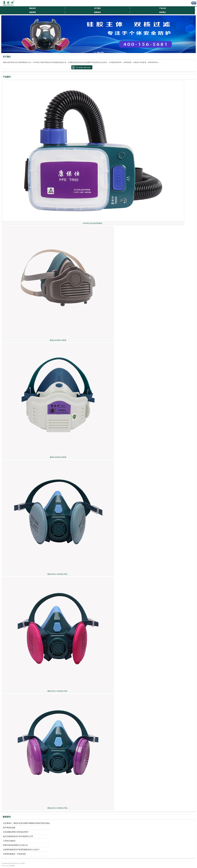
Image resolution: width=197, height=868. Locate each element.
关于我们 (97, 8)
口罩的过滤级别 (9, 841)
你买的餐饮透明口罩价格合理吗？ (16, 832)
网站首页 (33, 8)
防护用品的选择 (9, 828)
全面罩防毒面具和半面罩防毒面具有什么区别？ (21, 850)
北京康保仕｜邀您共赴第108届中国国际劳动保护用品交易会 (26, 823)
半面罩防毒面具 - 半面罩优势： (15, 854)
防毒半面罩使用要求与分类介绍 (15, 845)
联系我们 (163, 12)
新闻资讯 (97, 12)
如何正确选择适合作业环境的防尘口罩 (18, 836)
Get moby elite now (81, 67)
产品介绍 (163, 8)
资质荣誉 (33, 12)
